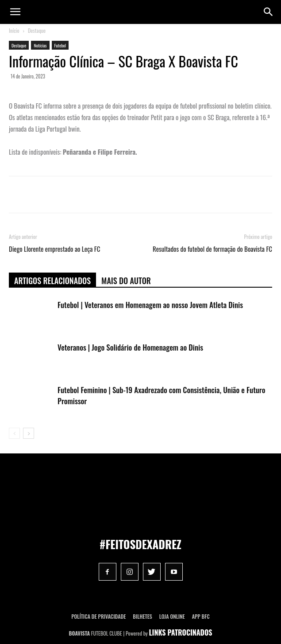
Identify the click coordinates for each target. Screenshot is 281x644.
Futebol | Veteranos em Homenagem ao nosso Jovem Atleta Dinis (150, 305)
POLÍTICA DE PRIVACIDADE (98, 616)
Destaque (37, 30)
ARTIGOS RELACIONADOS (52, 281)
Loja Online (172, 616)
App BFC (201, 616)
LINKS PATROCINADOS (181, 632)
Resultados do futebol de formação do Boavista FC (212, 249)
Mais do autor (126, 281)
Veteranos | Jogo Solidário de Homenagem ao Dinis (130, 347)
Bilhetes (142, 616)
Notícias (40, 45)
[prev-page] (14, 433)
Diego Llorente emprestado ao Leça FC (54, 249)
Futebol (60, 45)
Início (14, 30)
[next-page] (29, 433)
